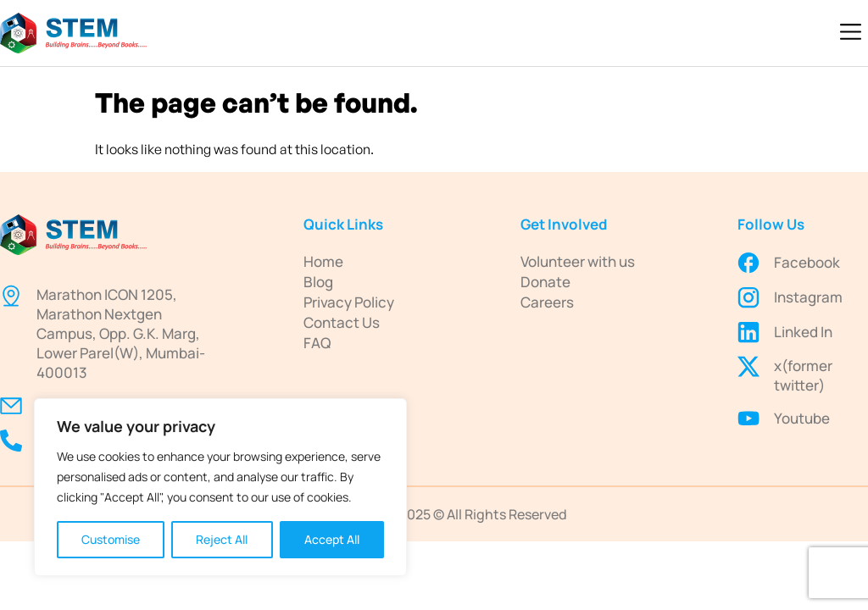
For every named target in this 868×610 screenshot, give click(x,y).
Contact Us (342, 322)
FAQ (317, 343)
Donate (545, 282)
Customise (111, 539)
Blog (318, 282)
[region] (220, 487)
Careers (547, 302)
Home (323, 261)
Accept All (332, 539)
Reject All (222, 539)
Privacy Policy (349, 302)
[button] (851, 33)
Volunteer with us (578, 261)
